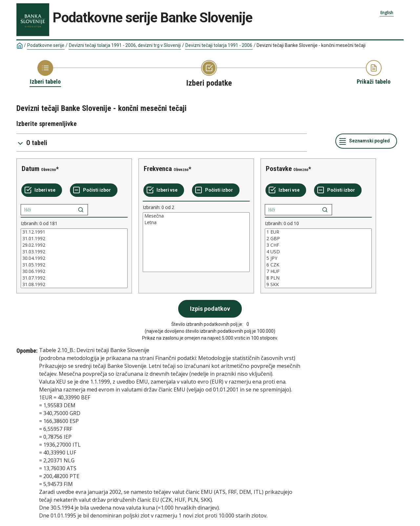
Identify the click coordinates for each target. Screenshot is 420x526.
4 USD (318, 252)
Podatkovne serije (46, 45)
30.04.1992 (74, 258)
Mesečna (196, 216)
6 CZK (318, 265)
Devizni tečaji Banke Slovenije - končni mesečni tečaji (311, 45)
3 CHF (318, 245)
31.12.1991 (74, 232)
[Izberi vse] (42, 190)
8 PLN (318, 278)
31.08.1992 (74, 284)
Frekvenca (158, 169)
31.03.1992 (74, 252)
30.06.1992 (74, 271)
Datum (31, 169)
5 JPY (318, 258)
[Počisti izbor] (94, 190)
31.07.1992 (74, 278)
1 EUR (318, 232)
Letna (196, 222)
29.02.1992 (74, 245)
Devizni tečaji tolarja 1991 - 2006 (219, 45)
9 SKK (318, 284)
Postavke (279, 169)
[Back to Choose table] (45, 73)
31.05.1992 (74, 265)
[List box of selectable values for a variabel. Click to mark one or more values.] (74, 258)
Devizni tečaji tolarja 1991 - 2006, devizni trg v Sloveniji (125, 45)
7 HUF (318, 271)
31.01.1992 (74, 239)
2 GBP (318, 239)
